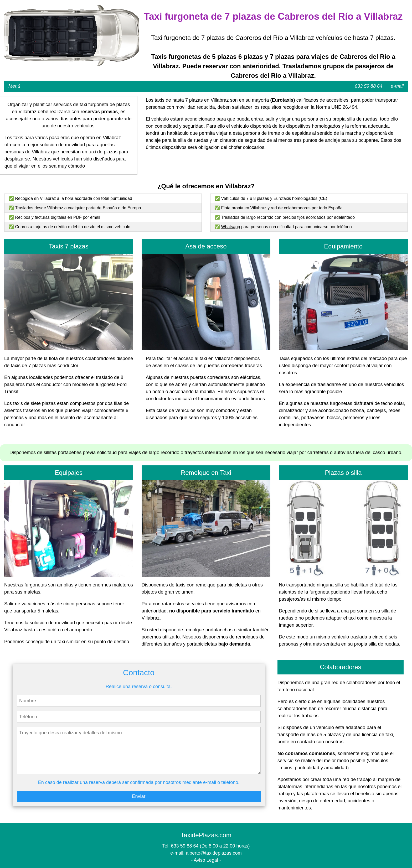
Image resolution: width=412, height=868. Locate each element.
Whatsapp (230, 227)
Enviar (139, 796)
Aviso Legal (206, 860)
